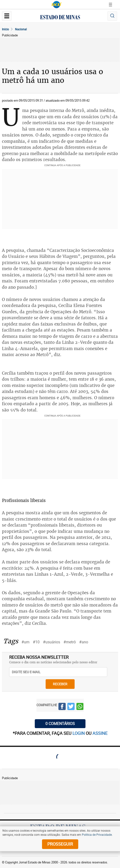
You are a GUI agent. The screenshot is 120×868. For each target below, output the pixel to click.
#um (25, 642)
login (79, 733)
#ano (84, 642)
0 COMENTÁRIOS (60, 724)
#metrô (70, 642)
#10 (36, 642)
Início (5, 29)
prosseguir (60, 844)
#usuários (52, 642)
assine (100, 733)
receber (60, 684)
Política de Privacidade (97, 835)
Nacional (21, 29)
